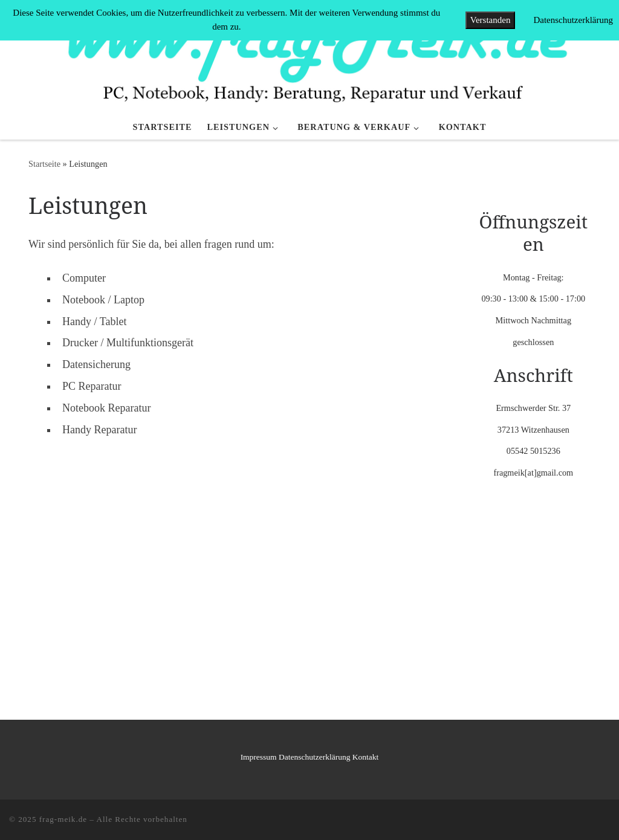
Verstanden (491, 20)
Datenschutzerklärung (314, 757)
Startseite (44, 164)
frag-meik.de (63, 819)
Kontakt (366, 757)
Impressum (259, 757)
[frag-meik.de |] (309, 56)
